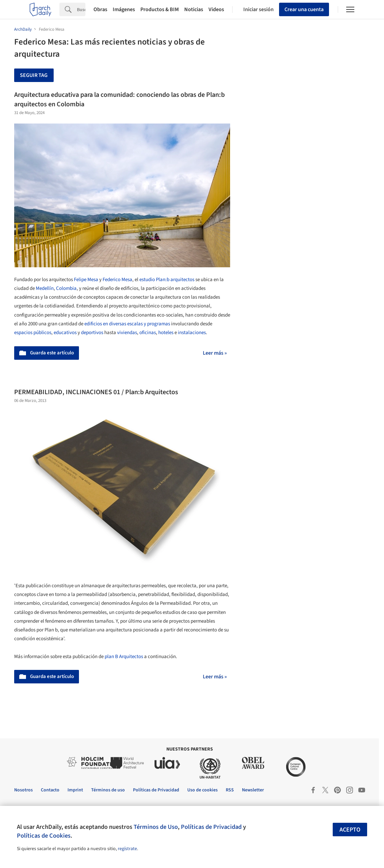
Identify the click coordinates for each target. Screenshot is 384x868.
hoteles (166, 333)
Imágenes (124, 9)
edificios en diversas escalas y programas (127, 324)
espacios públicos (33, 333)
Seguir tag (34, 75)
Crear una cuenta (304, 9)
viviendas (127, 333)
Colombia (66, 288)
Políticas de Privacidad (211, 827)
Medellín (45, 288)
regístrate (127, 849)
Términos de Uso (156, 827)
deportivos (92, 333)
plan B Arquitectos (124, 657)
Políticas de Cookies (44, 836)
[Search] (81, 9)
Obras (100, 9)
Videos (216, 9)
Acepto (350, 830)
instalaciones (192, 333)
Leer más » (215, 353)
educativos (65, 333)
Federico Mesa (117, 280)
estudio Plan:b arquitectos (167, 280)
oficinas (148, 333)
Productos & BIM (160, 9)
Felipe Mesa (86, 280)
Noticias (194, 9)
